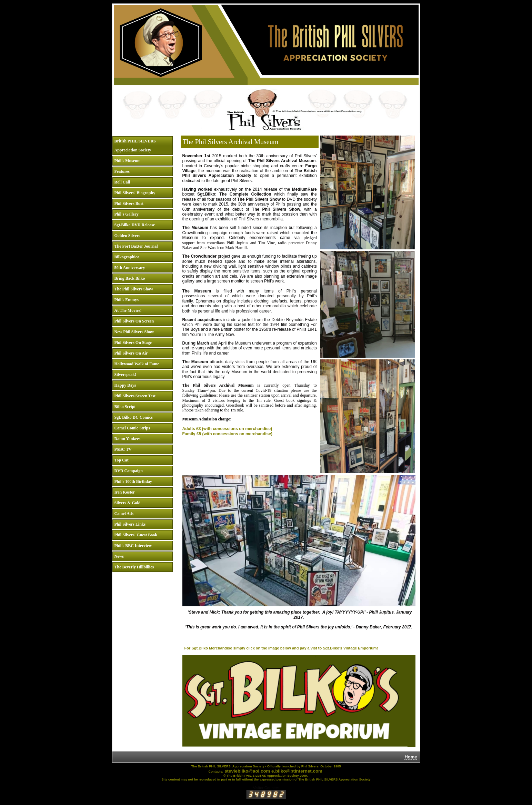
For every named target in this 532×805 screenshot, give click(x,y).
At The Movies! (128, 310)
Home (411, 757)
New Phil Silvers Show (134, 332)
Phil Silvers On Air (131, 353)
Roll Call (122, 182)
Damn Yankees (128, 439)
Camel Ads (124, 514)
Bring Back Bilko (130, 278)
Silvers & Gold (128, 503)
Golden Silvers (127, 236)
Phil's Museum (128, 161)
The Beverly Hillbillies (134, 567)
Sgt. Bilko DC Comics (134, 417)
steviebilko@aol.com (247, 771)
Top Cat (122, 460)
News (119, 556)
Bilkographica (127, 257)
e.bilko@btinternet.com (297, 771)
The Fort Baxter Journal (136, 246)
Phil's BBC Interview (133, 546)
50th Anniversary (130, 268)
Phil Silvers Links (130, 524)
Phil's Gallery (127, 214)
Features (122, 171)
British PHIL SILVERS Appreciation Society (135, 146)
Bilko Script (125, 407)
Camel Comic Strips (132, 428)
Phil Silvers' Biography (135, 193)
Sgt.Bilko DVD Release (135, 225)
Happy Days (125, 385)
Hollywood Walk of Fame (137, 364)
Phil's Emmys (127, 300)
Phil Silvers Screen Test (135, 396)
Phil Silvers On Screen (134, 321)
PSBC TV (123, 449)
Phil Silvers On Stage (133, 342)
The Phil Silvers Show (134, 289)
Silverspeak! (125, 375)
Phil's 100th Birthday (133, 481)
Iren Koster (125, 492)
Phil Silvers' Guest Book (136, 535)
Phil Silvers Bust (129, 203)
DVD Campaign (129, 471)
